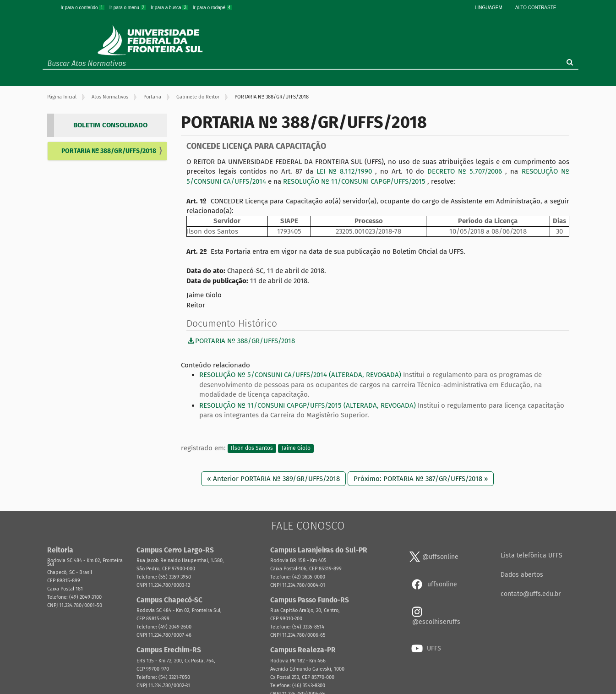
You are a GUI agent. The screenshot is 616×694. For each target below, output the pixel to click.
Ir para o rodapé (213, 8)
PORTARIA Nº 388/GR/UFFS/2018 (109, 151)
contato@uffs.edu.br (531, 594)
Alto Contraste (536, 8)
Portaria (152, 97)
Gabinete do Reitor (198, 97)
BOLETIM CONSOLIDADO (110, 125)
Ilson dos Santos (252, 448)
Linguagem (489, 8)
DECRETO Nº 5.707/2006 (466, 171)
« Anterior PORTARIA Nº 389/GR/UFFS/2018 (273, 479)
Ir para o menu (128, 8)
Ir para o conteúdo (83, 8)
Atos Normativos (110, 97)
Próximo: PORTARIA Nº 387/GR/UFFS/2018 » (421, 479)
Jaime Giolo (296, 448)
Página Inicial (62, 97)
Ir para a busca (170, 8)
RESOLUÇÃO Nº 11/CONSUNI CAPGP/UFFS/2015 (355, 181)
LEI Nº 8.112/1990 (346, 171)
